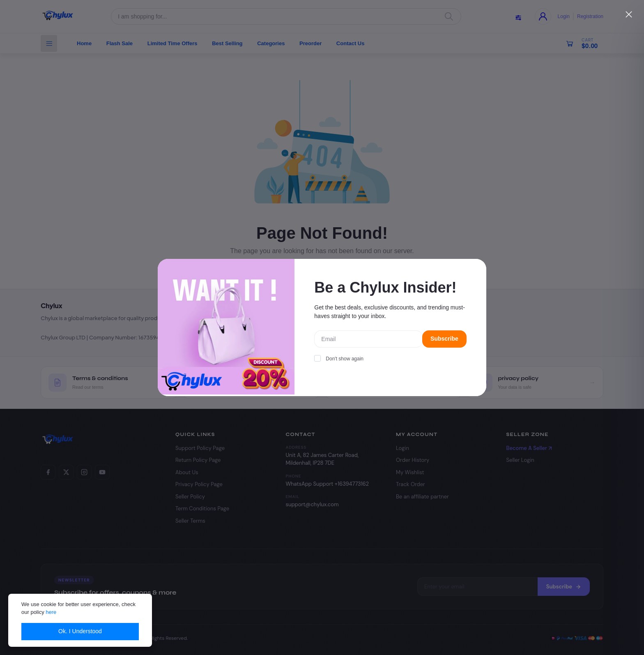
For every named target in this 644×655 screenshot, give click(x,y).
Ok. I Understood (80, 631)
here (51, 612)
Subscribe (444, 339)
